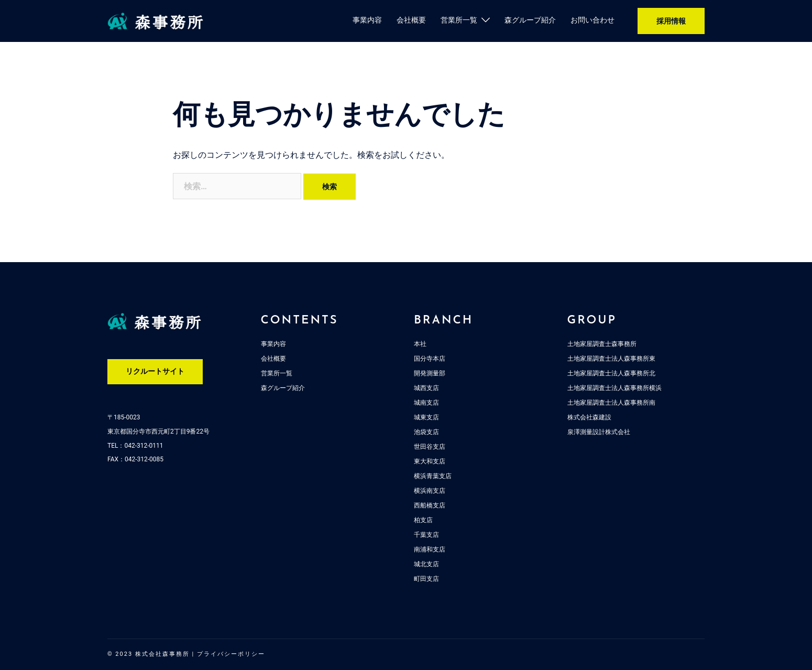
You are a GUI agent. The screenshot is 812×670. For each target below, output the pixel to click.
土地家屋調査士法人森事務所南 (611, 403)
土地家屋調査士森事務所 (602, 344)
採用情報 (671, 21)
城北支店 (426, 564)
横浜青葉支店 (433, 476)
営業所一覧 (459, 20)
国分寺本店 (430, 359)
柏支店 (423, 520)
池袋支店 (426, 432)
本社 (420, 344)
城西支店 (426, 388)
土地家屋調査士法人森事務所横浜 (615, 388)
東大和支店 (430, 461)
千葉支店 (426, 535)
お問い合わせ (592, 20)
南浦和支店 (430, 549)
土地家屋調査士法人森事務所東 (611, 359)
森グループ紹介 (530, 20)
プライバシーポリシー (231, 654)
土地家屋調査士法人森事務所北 (611, 373)
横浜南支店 (430, 491)
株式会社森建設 (589, 417)
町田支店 (426, 579)
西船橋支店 (430, 505)
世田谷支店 (430, 447)
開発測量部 (430, 373)
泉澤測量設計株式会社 (599, 432)
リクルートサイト (155, 371)
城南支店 (426, 403)
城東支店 (426, 417)
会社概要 (411, 20)
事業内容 (367, 20)
